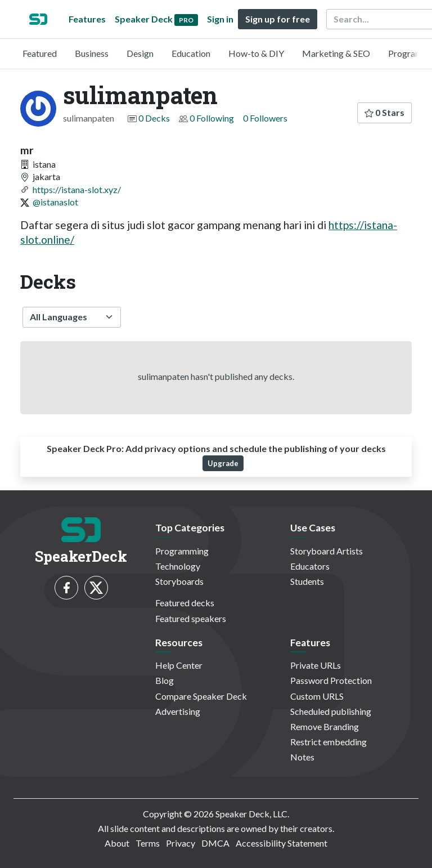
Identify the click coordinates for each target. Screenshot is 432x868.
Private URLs (316, 665)
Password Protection (331, 680)
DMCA (215, 843)
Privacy (181, 843)
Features (87, 19)
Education (191, 53)
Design (140, 53)
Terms (148, 843)
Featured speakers (191, 618)
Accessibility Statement (282, 843)
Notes (302, 757)
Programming (182, 551)
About (117, 843)
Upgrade (223, 463)
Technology (178, 566)
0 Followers (265, 118)
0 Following (212, 118)
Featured (40, 53)
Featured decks (185, 603)
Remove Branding (325, 726)
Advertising (178, 711)
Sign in (220, 19)
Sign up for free (278, 19)
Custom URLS (317, 696)
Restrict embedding (328, 742)
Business (92, 53)
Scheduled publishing (331, 711)
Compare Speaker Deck (201, 696)
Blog (165, 680)
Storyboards (179, 581)
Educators (310, 566)
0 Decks (154, 118)
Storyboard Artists (327, 551)
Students (307, 581)
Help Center (179, 665)
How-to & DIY (256, 53)
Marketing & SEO (336, 53)
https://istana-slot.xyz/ (77, 189)
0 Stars (384, 112)
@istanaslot (55, 202)
